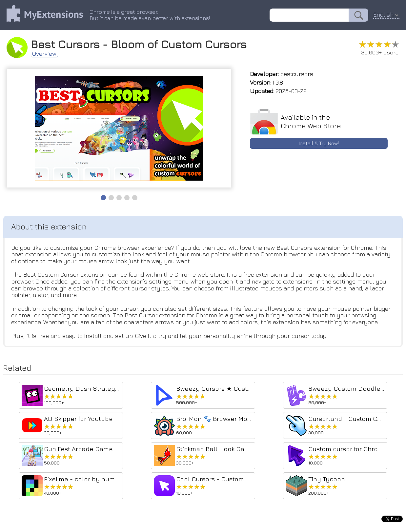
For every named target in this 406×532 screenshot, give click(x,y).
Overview (44, 54)
